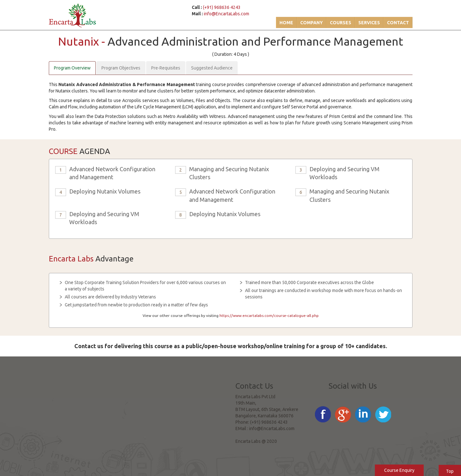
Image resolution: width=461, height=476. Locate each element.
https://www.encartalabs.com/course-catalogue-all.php (269, 315)
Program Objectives (121, 68)
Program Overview (72, 68)
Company (312, 23)
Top (450, 471)
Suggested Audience (212, 68)
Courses (341, 23)
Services (369, 23)
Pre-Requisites (166, 68)
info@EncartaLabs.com (227, 14)
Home (286, 23)
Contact (398, 23)
